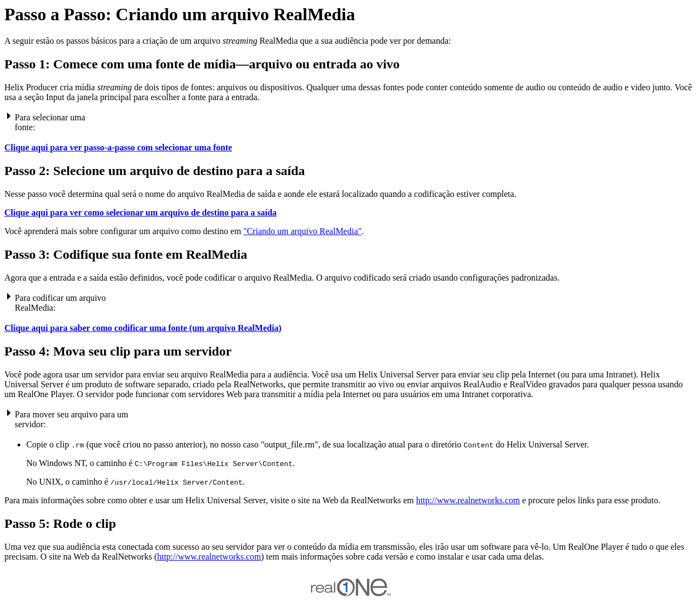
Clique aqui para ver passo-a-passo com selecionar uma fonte (118, 147)
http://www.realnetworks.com (468, 500)
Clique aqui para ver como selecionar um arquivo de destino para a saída (141, 213)
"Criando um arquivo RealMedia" (302, 231)
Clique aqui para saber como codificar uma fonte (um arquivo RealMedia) (143, 328)
